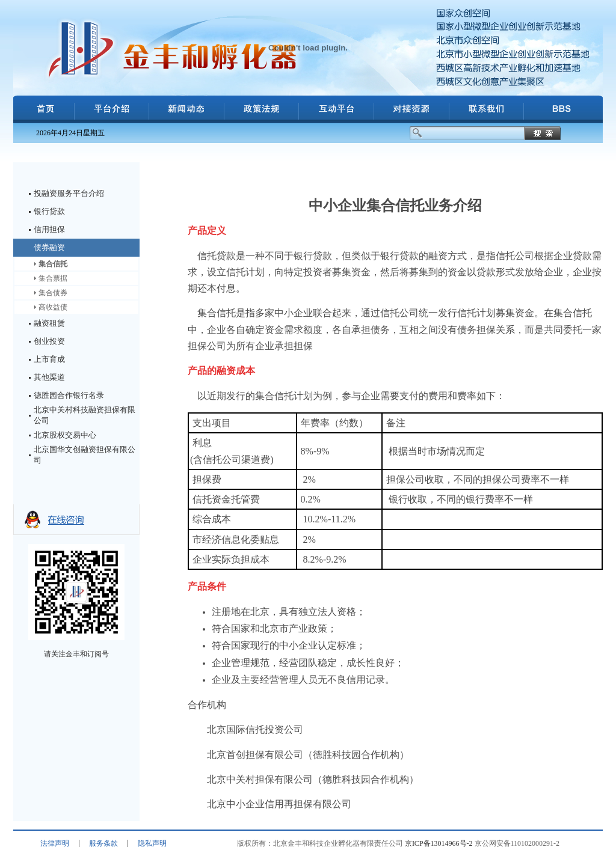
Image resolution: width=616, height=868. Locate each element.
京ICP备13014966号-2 (439, 843)
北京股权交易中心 (65, 435)
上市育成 (49, 359)
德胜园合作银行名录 (69, 395)
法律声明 (55, 843)
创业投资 (49, 341)
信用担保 (49, 229)
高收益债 (53, 307)
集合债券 (53, 293)
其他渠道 (49, 377)
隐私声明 (152, 843)
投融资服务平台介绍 (69, 193)
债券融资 (49, 247)
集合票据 (53, 278)
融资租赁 (49, 323)
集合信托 (53, 264)
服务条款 (103, 843)
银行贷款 (49, 211)
